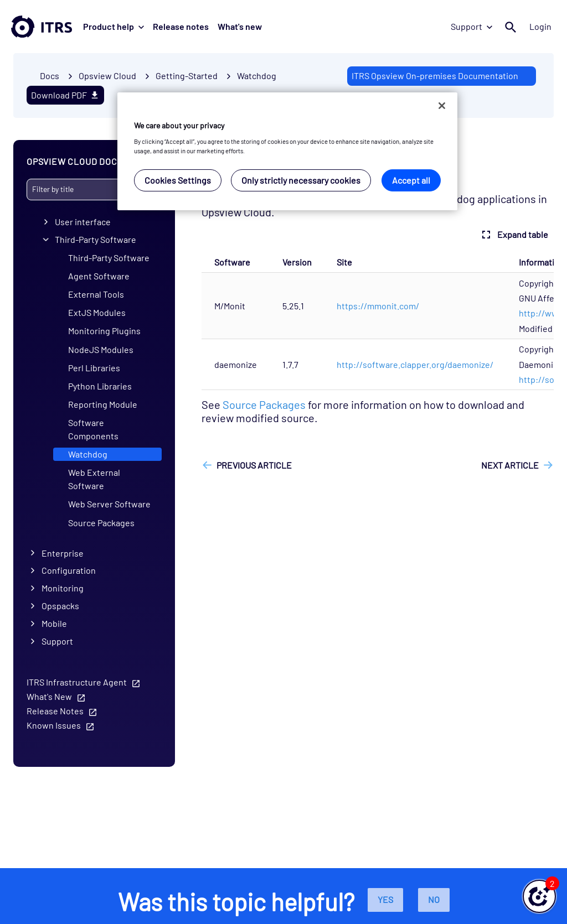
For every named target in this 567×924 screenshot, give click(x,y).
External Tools (96, 294)
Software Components (93, 429)
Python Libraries (100, 386)
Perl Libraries (94, 368)
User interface (83, 222)
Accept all (411, 180)
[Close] (442, 106)
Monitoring (63, 588)
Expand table (514, 235)
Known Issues (54, 725)
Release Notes (55, 711)
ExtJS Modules (97, 312)
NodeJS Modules (101, 349)
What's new (240, 26)
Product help (114, 26)
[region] (287, 151)
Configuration (69, 570)
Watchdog (257, 76)
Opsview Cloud (107, 76)
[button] (539, 896)
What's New (49, 696)
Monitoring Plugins (104, 331)
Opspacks (60, 606)
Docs (50, 76)
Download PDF (65, 95)
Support (471, 26)
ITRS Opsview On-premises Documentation (435, 76)
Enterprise (63, 552)
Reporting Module (103, 404)
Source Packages (101, 523)
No (434, 899)
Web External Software (94, 479)
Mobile (54, 623)
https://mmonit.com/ (378, 306)
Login (540, 26)
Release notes (181, 26)
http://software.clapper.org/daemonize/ (415, 364)
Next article (510, 465)
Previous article (254, 465)
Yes (385, 899)
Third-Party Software (96, 239)
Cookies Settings (178, 180)
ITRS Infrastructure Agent (77, 682)
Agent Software (99, 276)
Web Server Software (109, 504)
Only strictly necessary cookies (301, 180)
